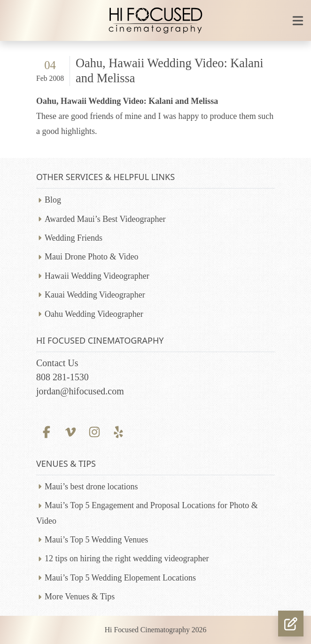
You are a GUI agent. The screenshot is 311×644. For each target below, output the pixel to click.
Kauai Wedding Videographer (95, 295)
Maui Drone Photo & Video (92, 257)
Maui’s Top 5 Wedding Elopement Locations (120, 578)
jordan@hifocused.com (80, 391)
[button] (291, 624)
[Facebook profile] (46, 431)
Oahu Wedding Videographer (94, 314)
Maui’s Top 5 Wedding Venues (96, 540)
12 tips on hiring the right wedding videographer (127, 558)
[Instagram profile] (94, 431)
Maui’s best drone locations (91, 487)
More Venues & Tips (80, 597)
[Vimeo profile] (70, 431)
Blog (53, 200)
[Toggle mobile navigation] (298, 21)
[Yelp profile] (119, 431)
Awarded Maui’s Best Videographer (105, 219)
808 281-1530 (62, 377)
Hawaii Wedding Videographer (97, 276)
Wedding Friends (74, 238)
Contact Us (57, 363)
